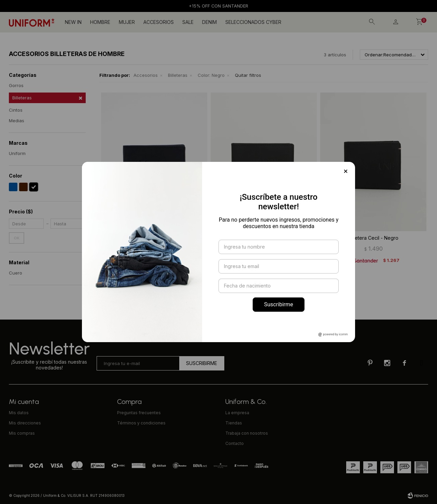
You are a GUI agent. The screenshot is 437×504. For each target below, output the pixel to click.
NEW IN (73, 22)
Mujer (127, 22)
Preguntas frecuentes (139, 413)
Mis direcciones (25, 423)
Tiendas (234, 423)
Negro (211, 75)
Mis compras (22, 433)
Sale (188, 22)
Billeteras (178, 75)
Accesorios (159, 22)
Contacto (235, 443)
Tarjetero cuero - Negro (264, 238)
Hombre (100, 22)
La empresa (237, 413)
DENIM (209, 22)
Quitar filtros (248, 75)
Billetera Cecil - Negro (373, 238)
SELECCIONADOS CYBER (253, 22)
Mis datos (19, 413)
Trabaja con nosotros (247, 433)
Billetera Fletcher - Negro (154, 238)
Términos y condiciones (141, 423)
